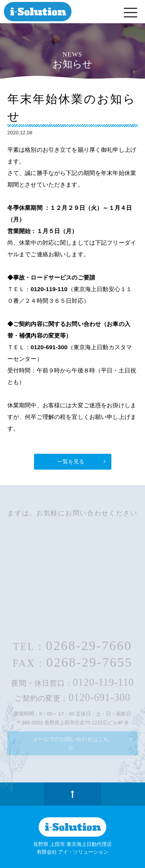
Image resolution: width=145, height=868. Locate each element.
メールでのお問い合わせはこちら (71, 743)
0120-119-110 (103, 682)
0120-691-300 (99, 697)
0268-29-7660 (89, 646)
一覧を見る (71, 461)
